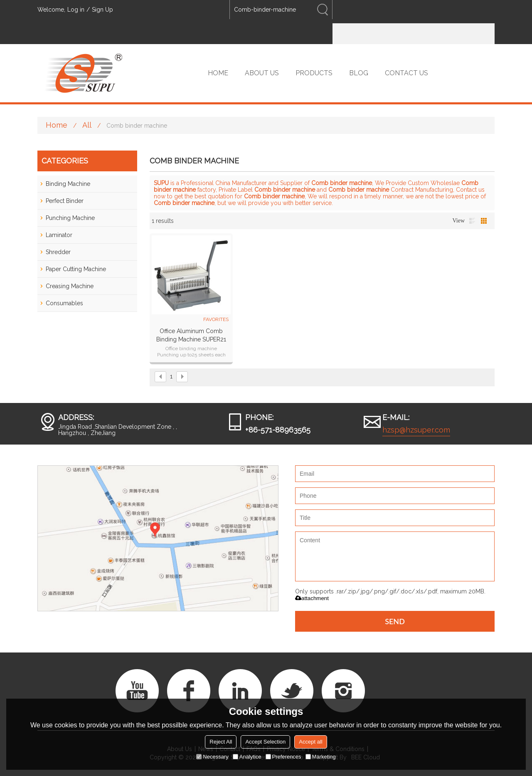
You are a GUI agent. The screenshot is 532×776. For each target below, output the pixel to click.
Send (395, 621)
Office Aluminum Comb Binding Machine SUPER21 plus (191, 336)
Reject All (221, 742)
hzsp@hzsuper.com (416, 430)
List (472, 221)
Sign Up (102, 10)
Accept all (310, 742)
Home (57, 125)
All (87, 125)
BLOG (359, 73)
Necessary (212, 757)
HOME (218, 73)
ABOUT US (262, 73)
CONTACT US (406, 73)
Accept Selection (265, 742)
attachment (312, 598)
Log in (76, 10)
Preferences (283, 757)
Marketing (321, 757)
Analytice (247, 757)
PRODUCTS (314, 73)
